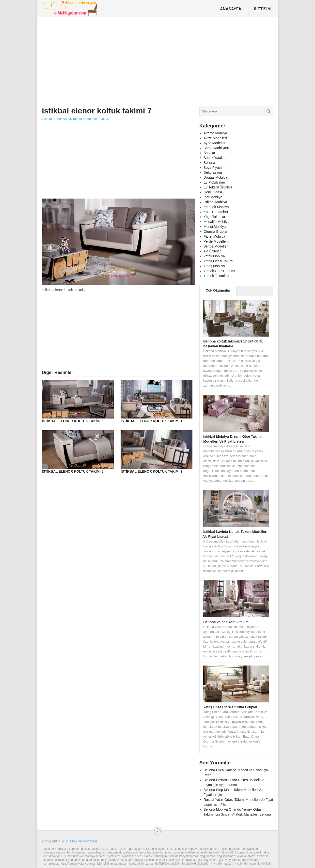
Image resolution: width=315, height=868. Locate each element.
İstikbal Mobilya (215, 202)
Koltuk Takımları (216, 212)
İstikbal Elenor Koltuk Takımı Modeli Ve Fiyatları (76, 119)
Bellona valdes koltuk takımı (226, 622)
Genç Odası (213, 192)
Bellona (209, 163)
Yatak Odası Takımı (218, 261)
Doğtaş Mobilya (215, 177)
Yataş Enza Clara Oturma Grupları (231, 707)
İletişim (262, 9)
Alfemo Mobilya (215, 133)
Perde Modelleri (216, 241)
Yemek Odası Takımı (219, 271)
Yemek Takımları (216, 276)
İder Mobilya (213, 197)
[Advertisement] (132, 60)
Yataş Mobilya (214, 266)
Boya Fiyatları (214, 168)
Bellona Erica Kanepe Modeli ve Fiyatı (233, 770)
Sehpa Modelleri (216, 246)
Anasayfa (231, 9)
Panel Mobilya (214, 236)
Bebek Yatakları (216, 158)
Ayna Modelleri (215, 143)
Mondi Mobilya (215, 227)
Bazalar (209, 153)
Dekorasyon (213, 172)
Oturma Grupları (216, 232)
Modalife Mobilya (216, 222)
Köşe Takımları (215, 217)
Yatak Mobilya (214, 256)
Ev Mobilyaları (214, 182)
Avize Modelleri (215, 138)
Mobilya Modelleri (84, 841)
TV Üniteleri (213, 251)
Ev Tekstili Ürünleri (218, 187)
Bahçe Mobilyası (216, 148)
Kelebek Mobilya (216, 207)
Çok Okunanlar (218, 290)
